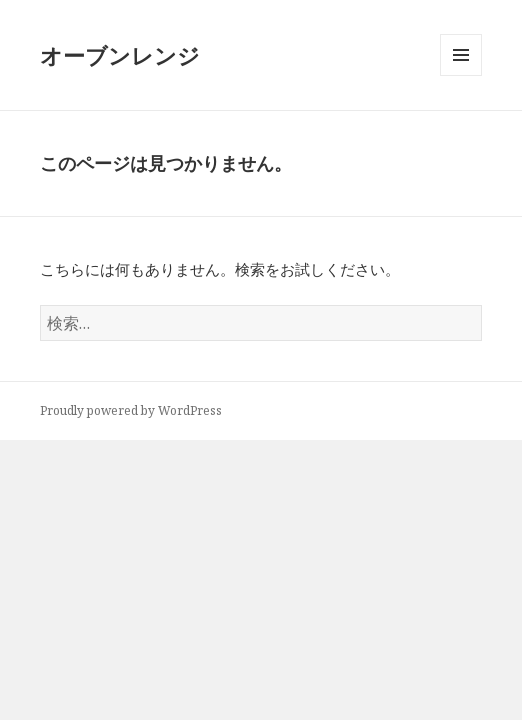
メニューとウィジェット (461, 75)
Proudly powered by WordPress (131, 410)
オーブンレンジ (120, 55)
